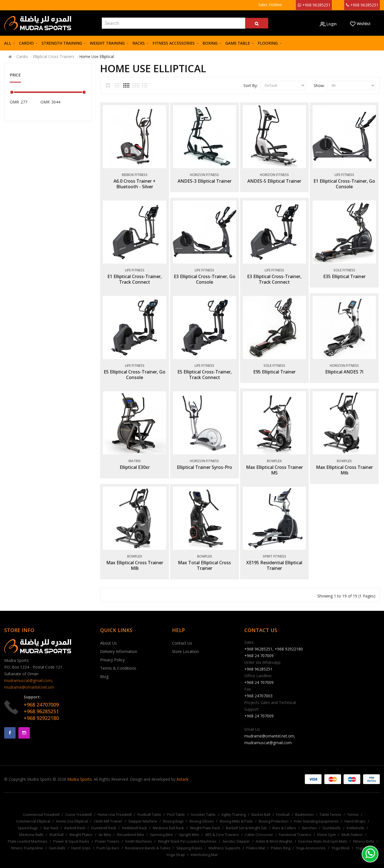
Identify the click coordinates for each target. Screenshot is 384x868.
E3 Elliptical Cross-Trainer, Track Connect (273, 276)
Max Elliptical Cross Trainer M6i (344, 463)
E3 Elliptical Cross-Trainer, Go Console (204, 276)
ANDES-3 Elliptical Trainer (204, 179)
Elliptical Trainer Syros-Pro (204, 460)
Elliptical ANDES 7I (343, 367)
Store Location (185, 643)
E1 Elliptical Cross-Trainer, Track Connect (134, 276)
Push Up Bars (108, 840)
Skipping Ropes (189, 840)
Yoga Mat (363, 840)
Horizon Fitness (204, 173)
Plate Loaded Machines (28, 833)
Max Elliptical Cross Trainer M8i (134, 557)
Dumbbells (332, 819)
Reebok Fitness (134, 173)
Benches (309, 819)
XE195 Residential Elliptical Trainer (273, 557)
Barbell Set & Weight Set (246, 819)
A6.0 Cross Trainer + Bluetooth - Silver (134, 182)
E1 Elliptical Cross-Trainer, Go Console (343, 182)
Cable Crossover (259, 826)
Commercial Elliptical (33, 813)
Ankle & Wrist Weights (274, 833)
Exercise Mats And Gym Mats (323, 833)
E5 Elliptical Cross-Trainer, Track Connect (204, 370)
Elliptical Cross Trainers (54, 56)
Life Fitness (344, 173)
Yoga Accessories (311, 840)
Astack (183, 771)
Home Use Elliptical (96, 56)
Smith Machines (139, 833)
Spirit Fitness (274, 548)
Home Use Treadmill (115, 806)
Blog (104, 668)
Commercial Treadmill (41, 806)
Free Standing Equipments (316, 813)
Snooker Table (203, 806)
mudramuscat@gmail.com (28, 672)
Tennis (353, 806)
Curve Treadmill (79, 806)
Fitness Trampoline (27, 840)
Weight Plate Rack (205, 819)
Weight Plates (81, 826)
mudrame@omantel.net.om (29, 679)
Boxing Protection (274, 813)
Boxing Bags (173, 813)
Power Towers (107, 833)
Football (283, 806)
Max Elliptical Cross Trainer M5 (274, 463)
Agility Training (234, 806)
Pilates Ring (281, 840)
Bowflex (273, 454)
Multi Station (352, 826)
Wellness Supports (224, 840)
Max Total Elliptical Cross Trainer (204, 557)
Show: (319, 85)
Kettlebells (356, 819)
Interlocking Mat (204, 846)
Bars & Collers (284, 819)
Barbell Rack (75, 819)
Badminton (305, 806)
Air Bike (105, 826)
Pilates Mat (256, 840)
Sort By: (251, 85)
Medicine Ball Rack (168, 819)
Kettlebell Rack (135, 819)
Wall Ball (56, 826)
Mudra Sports (79, 771)
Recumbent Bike (131, 826)
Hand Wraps (355, 813)
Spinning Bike (161, 826)
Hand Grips (81, 840)
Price (15, 75)
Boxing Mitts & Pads (236, 813)
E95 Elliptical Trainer (274, 367)
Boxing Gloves (202, 813)
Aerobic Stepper (236, 833)
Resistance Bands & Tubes (148, 840)
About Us (108, 635)
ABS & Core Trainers (222, 826)
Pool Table (176, 806)
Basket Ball (261, 806)
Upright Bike (189, 826)
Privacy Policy (112, 651)
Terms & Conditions (118, 660)
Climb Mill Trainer (108, 813)
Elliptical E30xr (134, 460)
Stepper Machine (143, 813)
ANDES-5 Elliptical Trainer (273, 179)
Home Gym (326, 826)
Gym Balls (57, 840)
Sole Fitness (344, 267)
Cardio (22, 56)
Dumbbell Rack (104, 819)
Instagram (24, 724)
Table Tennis (330, 806)
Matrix (134, 454)
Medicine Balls (31, 826)
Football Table (149, 806)
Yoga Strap (176, 846)
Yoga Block (341, 840)
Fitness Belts (364, 833)
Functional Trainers (295, 826)
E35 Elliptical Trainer (344, 273)
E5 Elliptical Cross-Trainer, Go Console (134, 370)
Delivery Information (119, 643)
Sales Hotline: (270, 5)
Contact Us (182, 635)
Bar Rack (51, 819)
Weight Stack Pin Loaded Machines (187, 833)
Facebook (10, 724)
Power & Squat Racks (71, 833)
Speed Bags (28, 819)
